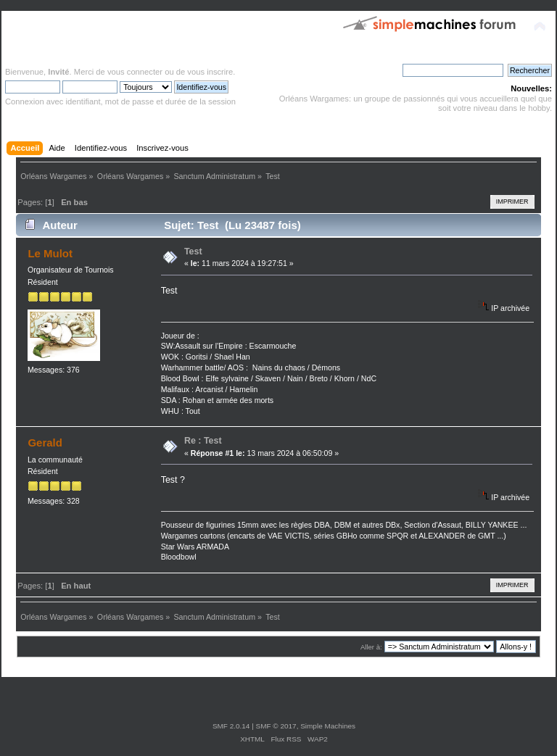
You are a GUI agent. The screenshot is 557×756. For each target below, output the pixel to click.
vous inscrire (210, 72)
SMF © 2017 (276, 726)
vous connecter (135, 72)
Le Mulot (50, 253)
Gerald (45, 443)
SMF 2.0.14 (231, 726)
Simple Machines (328, 726)
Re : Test (203, 441)
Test (193, 252)
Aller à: (371, 647)
